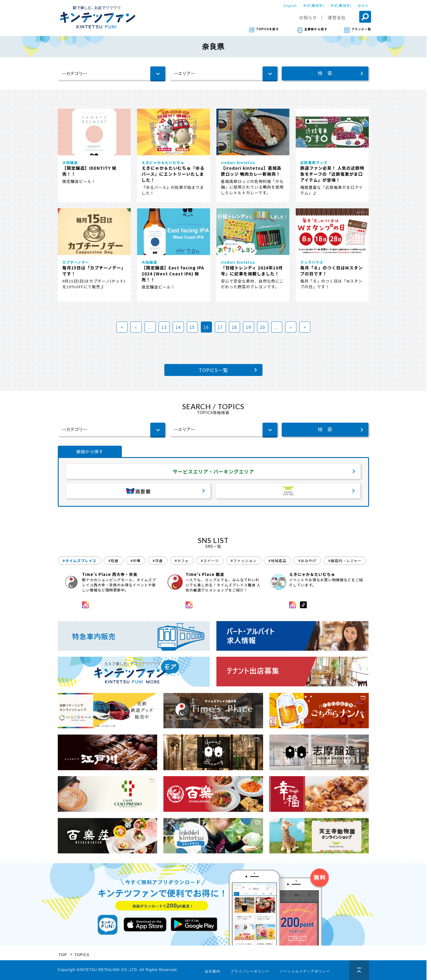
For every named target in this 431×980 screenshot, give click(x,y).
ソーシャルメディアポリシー (305, 971)
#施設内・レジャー (345, 560)
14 (178, 327)
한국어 (363, 5)
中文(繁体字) (341, 5)
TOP (63, 954)
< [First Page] (122, 327)
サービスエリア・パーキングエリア (213, 471)
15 (192, 327)
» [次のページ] (291, 327)
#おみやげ (307, 560)
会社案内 (213, 971)
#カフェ (182, 560)
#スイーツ (210, 560)
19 (248, 327)
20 (262, 327)
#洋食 (158, 560)
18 (234, 327)
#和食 (113, 560)
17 (220, 327)
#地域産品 (277, 560)
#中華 (136, 560)
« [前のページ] (136, 327)
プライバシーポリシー (250, 971)
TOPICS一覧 (213, 370)
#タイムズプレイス (79, 560)
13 (164, 327)
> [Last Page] (305, 327)
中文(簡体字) (314, 5)
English (290, 5)
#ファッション (244, 560)
